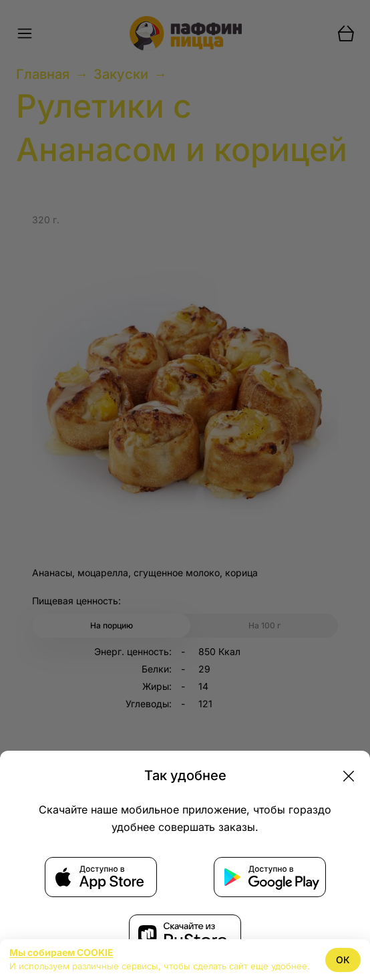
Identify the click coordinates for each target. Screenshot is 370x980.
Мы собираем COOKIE (61, 953)
